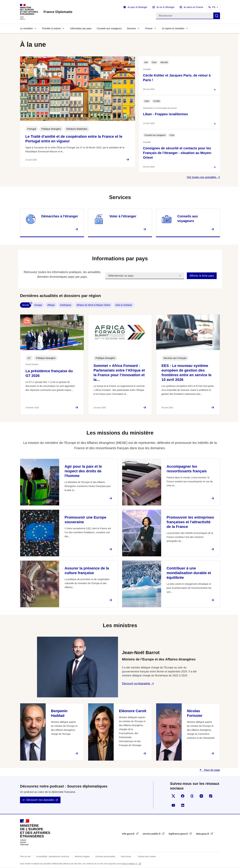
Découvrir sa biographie (136, 683)
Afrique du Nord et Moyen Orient (93, 305)
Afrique (51, 305)
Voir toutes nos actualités (201, 177)
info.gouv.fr (129, 834)
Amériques (66, 305)
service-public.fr (152, 834)
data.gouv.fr (203, 834)
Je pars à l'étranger (137, 7)
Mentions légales (82, 857)
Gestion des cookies (147, 857)
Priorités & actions (51, 28)
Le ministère (26, 28)
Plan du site (25, 857)
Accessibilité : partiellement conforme (53, 857)
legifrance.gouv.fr (179, 834)
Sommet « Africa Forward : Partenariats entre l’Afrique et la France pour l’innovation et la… (119, 373)
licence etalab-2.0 (130, 864)
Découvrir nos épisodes (40, 800)
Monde (26, 305)
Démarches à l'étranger (60, 216)
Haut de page (212, 770)
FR (214, 7)
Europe (38, 305)
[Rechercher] (185, 16)
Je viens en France (193, 7)
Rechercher (217, 16)
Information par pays (81, 28)
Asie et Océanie (124, 305)
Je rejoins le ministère (173, 28)
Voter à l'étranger (123, 216)
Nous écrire (126, 857)
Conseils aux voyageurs (109, 28)
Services (131, 28)
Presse (149, 28)
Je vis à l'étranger (165, 7)
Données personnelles (105, 857)
